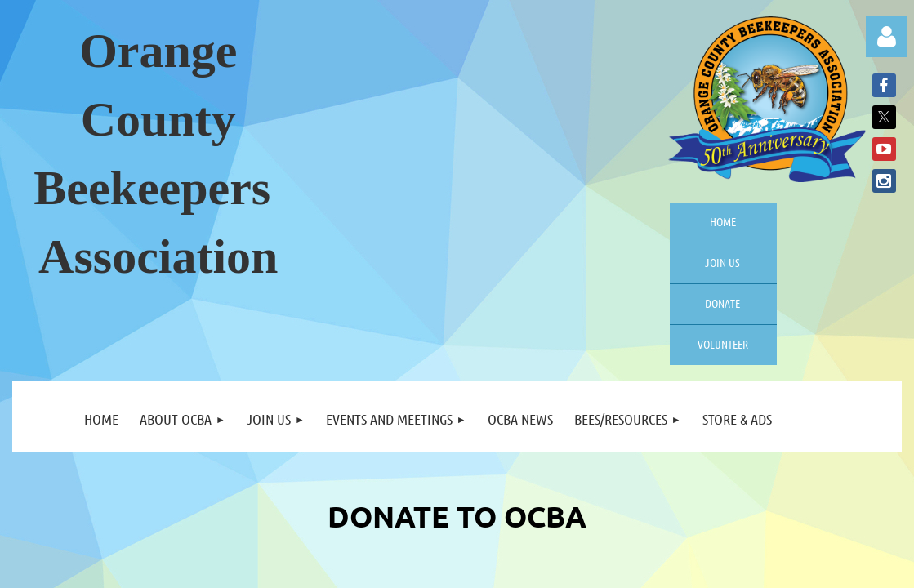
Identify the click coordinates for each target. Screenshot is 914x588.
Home (723, 221)
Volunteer (723, 344)
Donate (722, 303)
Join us (722, 262)
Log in (886, 37)
